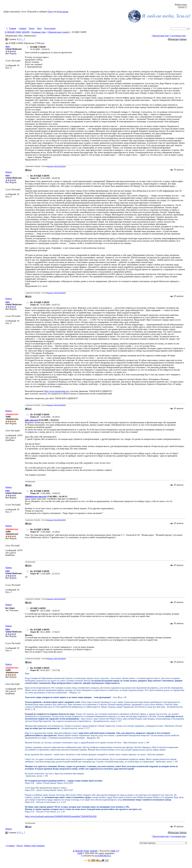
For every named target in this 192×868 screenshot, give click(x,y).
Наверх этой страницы (34, 846)
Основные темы (39, 32)
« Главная (10, 846)
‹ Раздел (19, 846)
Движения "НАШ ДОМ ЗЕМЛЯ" (56, 166)
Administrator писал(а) (36, 497)
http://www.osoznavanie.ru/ (57, 391)
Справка (23, 29)
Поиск (32, 29)
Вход (50, 12)
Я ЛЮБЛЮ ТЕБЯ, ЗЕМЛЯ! (17, 32)
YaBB (80, 853)
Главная (13, 29)
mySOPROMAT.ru (103, 856)
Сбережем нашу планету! (59, 32)
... (23, 39)
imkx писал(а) (32, 420)
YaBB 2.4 (114, 851)
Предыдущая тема (161, 36)
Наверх (9, 172)
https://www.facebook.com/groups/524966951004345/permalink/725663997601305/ (61, 816)
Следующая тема (178, 36)
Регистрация (63, 12)
